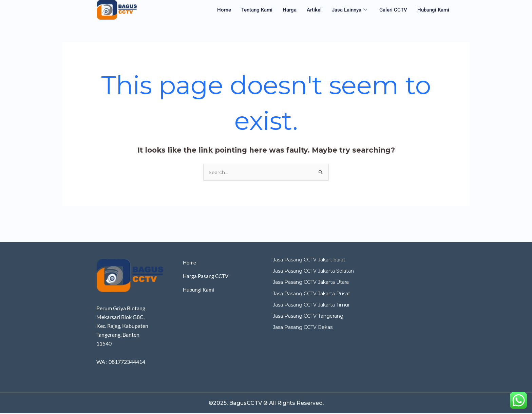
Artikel (314, 10)
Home (224, 10)
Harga (290, 10)
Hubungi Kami (433, 10)
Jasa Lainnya (349, 10)
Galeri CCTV (393, 10)
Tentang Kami (257, 10)
